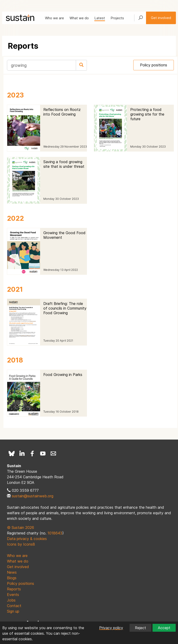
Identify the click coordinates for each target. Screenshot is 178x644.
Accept (164, 628)
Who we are (54, 18)
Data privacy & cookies (27, 539)
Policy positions (154, 65)
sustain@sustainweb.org (33, 496)
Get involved (161, 18)
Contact (14, 606)
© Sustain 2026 (21, 527)
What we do (79, 18)
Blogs (12, 578)
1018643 (55, 533)
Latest (100, 18)
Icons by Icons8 (21, 544)
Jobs (11, 600)
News (12, 572)
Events (13, 595)
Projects (117, 18)
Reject (140, 628)
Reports (14, 589)
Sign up (13, 611)
